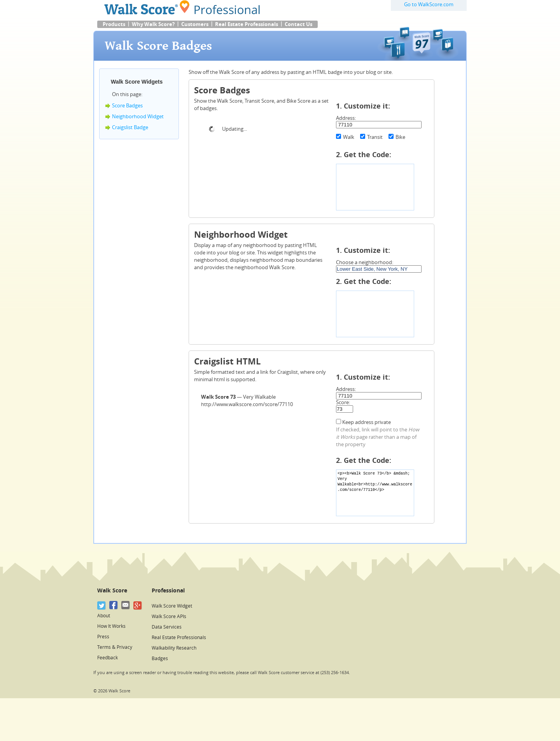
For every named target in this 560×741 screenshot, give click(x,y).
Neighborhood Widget (138, 116)
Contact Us (298, 24)
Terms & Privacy (115, 647)
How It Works (111, 626)
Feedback (108, 658)
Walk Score (112, 591)
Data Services (167, 627)
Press (103, 637)
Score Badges (127, 106)
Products (114, 24)
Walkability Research (174, 648)
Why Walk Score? (153, 24)
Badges (160, 659)
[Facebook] (114, 605)
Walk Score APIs (169, 617)
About (104, 616)
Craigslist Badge (130, 127)
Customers (195, 24)
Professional (168, 591)
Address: (346, 118)
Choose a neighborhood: (365, 262)
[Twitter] (102, 605)
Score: (343, 402)
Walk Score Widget (172, 606)
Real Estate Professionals (247, 24)
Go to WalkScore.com (429, 4)
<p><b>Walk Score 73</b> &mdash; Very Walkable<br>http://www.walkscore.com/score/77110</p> (375, 493)
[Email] (126, 605)
